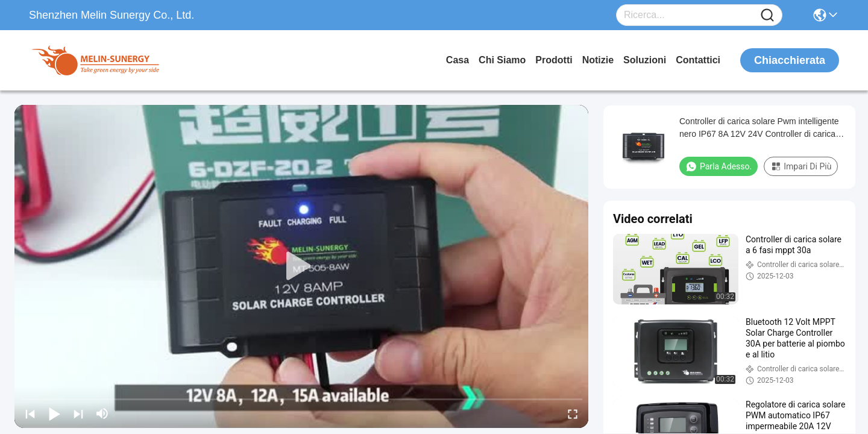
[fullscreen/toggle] (573, 414)
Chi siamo (502, 60)
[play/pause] (54, 414)
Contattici (698, 60)
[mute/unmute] (102, 414)
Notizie (598, 60)
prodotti (554, 60)
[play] (301, 266)
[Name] (767, 15)
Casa (458, 60)
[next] (78, 414)
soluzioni (645, 60)
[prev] (30, 414)
